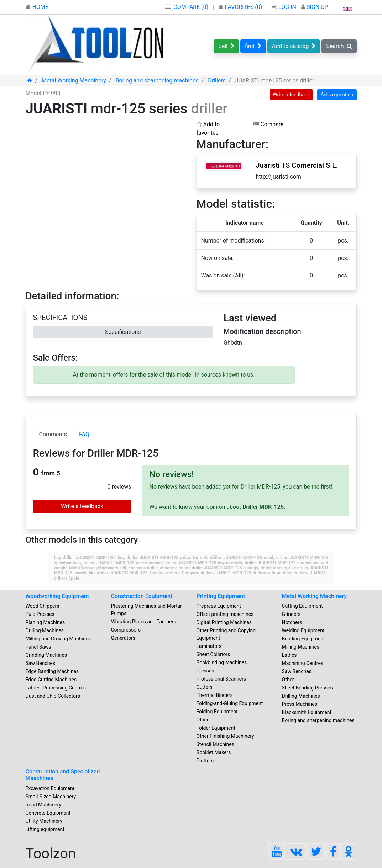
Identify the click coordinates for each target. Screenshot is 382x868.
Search (339, 46)
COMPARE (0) (191, 7)
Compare (268, 124)
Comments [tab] (53, 434)
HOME (37, 7)
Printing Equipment (221, 596)
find (253, 46)
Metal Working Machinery (315, 596)
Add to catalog (294, 46)
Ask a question (337, 95)
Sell (226, 46)
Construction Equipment (142, 596)
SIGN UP (315, 7)
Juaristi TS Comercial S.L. (297, 165)
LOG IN (285, 7)
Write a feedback (291, 95)
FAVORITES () (241, 7)
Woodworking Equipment (57, 596)
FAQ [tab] (84, 434)
